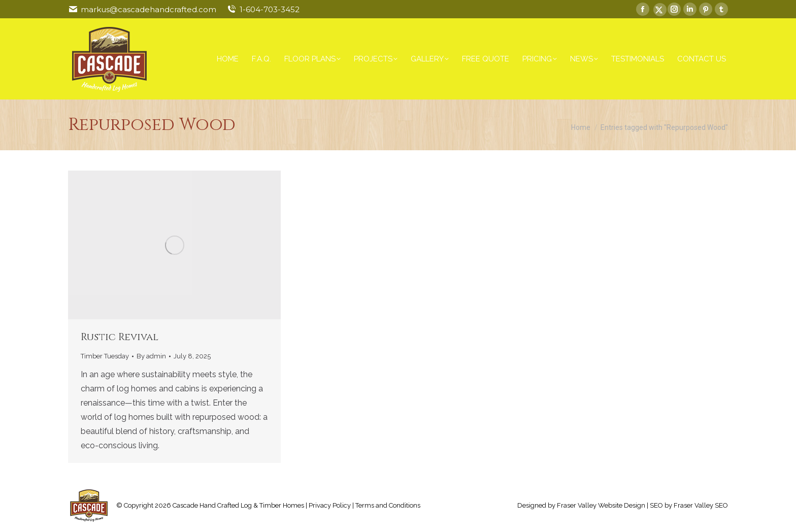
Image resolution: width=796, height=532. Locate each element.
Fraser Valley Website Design (601, 505)
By (151, 356)
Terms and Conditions (388, 505)
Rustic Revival (120, 337)
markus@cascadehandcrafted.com (148, 9)
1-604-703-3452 (270, 9)
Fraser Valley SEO (701, 505)
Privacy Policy (330, 505)
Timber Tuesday (105, 356)
